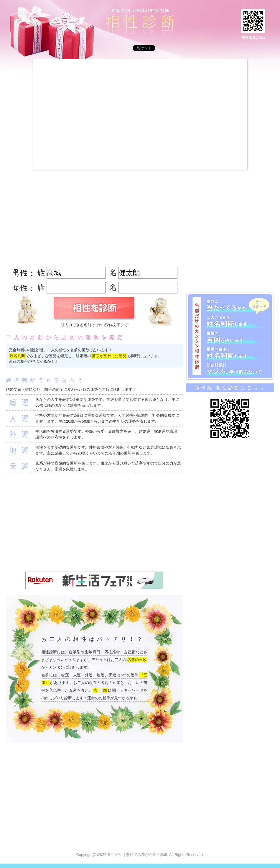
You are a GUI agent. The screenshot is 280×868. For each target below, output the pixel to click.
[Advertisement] (55, 114)
